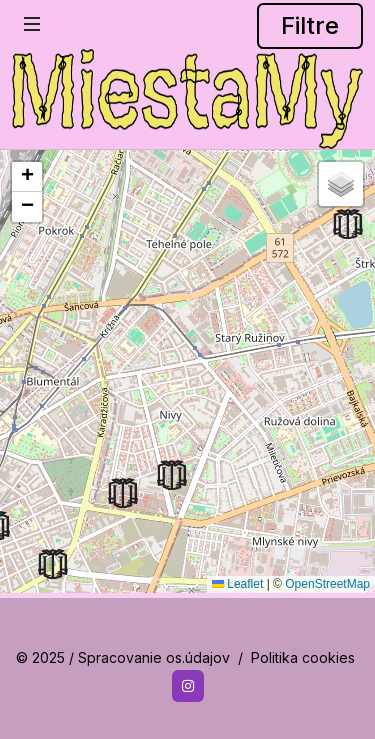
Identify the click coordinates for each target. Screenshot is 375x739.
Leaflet (237, 584)
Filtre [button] (310, 25)
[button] (348, 224)
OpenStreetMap (327, 584)
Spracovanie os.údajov (154, 657)
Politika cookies (303, 657)
